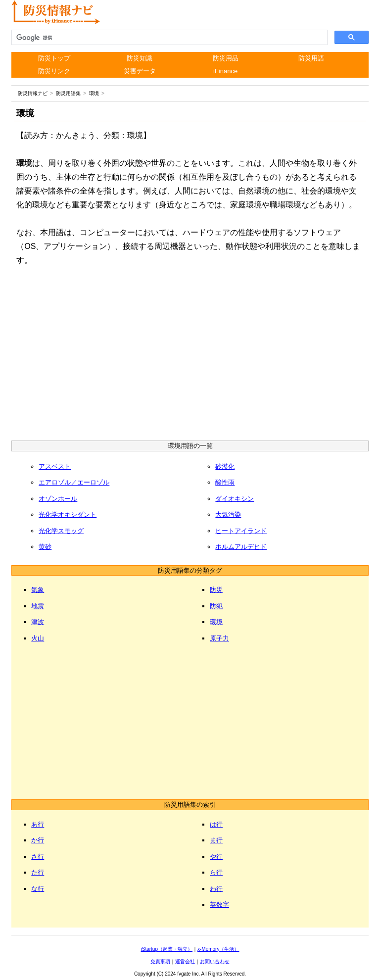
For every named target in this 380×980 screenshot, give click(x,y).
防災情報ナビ (33, 93)
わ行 (216, 889)
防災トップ (54, 58)
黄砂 (45, 547)
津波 (38, 622)
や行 (216, 857)
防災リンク (54, 71)
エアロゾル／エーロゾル (74, 482)
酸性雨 (225, 482)
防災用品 (226, 58)
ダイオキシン (235, 499)
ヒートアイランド (241, 531)
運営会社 (185, 961)
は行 (216, 824)
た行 (38, 872)
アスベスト (55, 466)
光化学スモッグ (61, 531)
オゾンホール (58, 499)
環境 (216, 622)
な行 (38, 889)
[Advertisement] (190, 356)
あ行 (38, 824)
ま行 (216, 840)
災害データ (140, 71)
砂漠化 (225, 466)
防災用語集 (68, 93)
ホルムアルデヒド (241, 547)
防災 (216, 590)
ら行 (216, 872)
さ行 (38, 857)
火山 (38, 638)
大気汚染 (228, 514)
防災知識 (140, 58)
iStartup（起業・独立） (167, 949)
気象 (38, 590)
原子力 (219, 638)
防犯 (216, 606)
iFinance (225, 71)
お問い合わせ (215, 961)
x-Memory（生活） (218, 949)
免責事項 (160, 961)
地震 (38, 606)
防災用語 (311, 58)
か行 (38, 840)
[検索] (168, 38)
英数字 (219, 905)
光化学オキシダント (68, 514)
